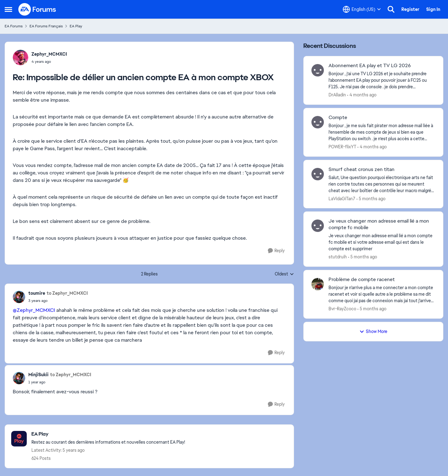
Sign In (433, 9)
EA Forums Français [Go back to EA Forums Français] (46, 26)
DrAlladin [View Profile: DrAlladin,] (337, 95)
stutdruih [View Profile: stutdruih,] (338, 257)
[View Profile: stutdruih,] (318, 226)
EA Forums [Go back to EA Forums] (14, 26)
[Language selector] (362, 9)
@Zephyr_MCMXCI (34, 310)
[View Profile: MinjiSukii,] (19, 378)
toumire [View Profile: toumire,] (37, 293)
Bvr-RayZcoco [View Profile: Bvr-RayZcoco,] (342, 309)
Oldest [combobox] (284, 274)
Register (410, 9)
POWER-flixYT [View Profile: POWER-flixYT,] (342, 147)
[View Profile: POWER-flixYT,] (318, 122)
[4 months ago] (362, 95)
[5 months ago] (371, 199)
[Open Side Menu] (8, 9)
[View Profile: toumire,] (19, 297)
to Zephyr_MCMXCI (67, 293)
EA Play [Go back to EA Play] (76, 26)
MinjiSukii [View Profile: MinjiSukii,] (38, 375)
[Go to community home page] (37, 9)
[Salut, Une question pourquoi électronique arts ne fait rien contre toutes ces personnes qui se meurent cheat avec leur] (382, 184)
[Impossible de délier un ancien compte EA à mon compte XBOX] (49, 62)
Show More (373, 331)
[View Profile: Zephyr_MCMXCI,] (21, 58)
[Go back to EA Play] (108, 434)
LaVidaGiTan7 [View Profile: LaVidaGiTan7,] (342, 198)
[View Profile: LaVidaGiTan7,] (318, 174)
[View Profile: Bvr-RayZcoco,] (318, 284)
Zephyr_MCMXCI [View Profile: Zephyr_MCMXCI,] (49, 54)
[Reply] (276, 251)
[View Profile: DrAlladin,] (318, 70)
